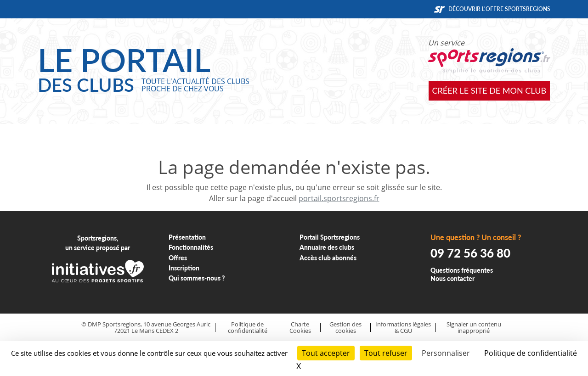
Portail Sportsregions (330, 237)
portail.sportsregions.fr (339, 198)
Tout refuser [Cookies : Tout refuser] (386, 353)
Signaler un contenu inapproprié (474, 328)
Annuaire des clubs (327, 247)
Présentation (187, 237)
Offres (178, 258)
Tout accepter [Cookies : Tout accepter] (326, 353)
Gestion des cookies (345, 328)
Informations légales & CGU (403, 328)
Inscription (184, 268)
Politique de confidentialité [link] (531, 353)
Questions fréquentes (462, 270)
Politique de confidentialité (248, 328)
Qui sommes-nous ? (197, 278)
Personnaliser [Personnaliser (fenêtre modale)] (446, 353)
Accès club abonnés (328, 258)
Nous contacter (452, 278)
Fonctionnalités (191, 247)
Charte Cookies (300, 328)
